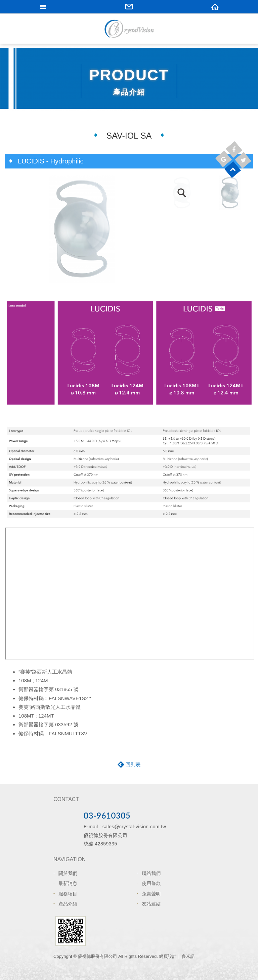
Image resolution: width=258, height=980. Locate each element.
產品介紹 (68, 904)
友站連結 (151, 904)
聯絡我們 (151, 873)
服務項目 (68, 894)
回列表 (133, 764)
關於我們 (68, 873)
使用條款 (151, 883)
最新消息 (68, 883)
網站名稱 (129, 29)
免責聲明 (151, 894)
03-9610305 (107, 815)
